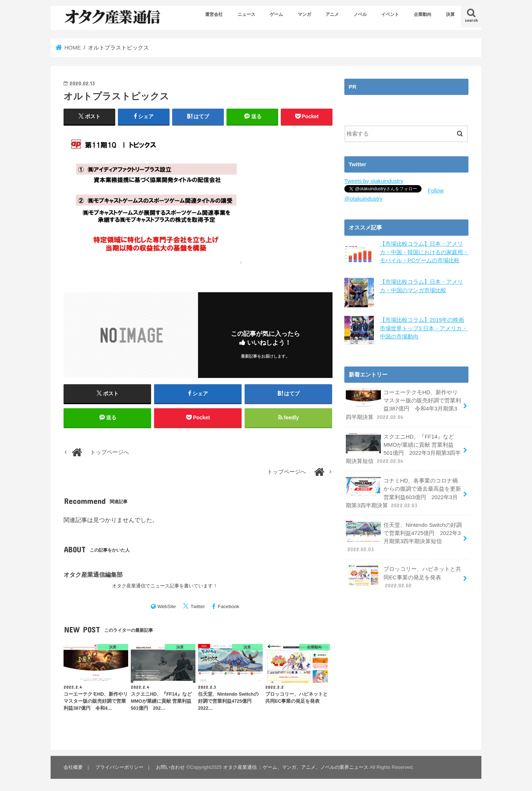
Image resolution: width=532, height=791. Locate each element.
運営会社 (214, 14)
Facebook (229, 606)
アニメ (332, 14)
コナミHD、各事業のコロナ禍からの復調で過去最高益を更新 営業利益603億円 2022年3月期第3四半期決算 (403, 493)
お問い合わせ (170, 767)
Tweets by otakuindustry (374, 181)
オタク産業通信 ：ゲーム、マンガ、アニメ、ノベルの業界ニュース (296, 767)
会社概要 (73, 767)
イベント (390, 14)
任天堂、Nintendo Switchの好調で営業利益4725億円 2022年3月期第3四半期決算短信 (404, 537)
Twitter (198, 606)
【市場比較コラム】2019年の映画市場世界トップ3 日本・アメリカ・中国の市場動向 (424, 328)
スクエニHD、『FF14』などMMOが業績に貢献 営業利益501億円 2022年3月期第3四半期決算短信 (403, 449)
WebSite (167, 606)
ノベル (360, 14)
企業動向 (423, 14)
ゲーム (276, 14)
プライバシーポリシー (119, 767)
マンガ (304, 14)
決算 (450, 14)
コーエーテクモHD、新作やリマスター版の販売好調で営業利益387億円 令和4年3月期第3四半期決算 (403, 405)
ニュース (246, 14)
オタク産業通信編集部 (93, 575)
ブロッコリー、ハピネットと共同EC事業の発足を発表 (403, 577)
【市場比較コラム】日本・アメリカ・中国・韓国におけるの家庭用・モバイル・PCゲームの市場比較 (424, 252)
